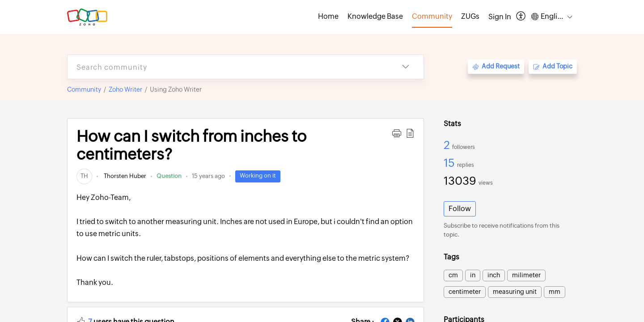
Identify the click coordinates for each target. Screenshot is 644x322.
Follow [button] (460, 209)
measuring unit (515, 292)
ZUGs (470, 16)
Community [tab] (432, 16)
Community (84, 89)
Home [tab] (328, 16)
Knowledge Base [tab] (375, 16)
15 (450, 163)
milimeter (526, 275)
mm (555, 292)
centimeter (465, 292)
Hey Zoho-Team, (246, 241)
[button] (521, 17)
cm (453, 275)
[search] (228, 67)
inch (494, 275)
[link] (84, 176)
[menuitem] (500, 17)
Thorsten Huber (124, 176)
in (473, 275)
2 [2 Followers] (448, 145)
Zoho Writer (125, 89)
